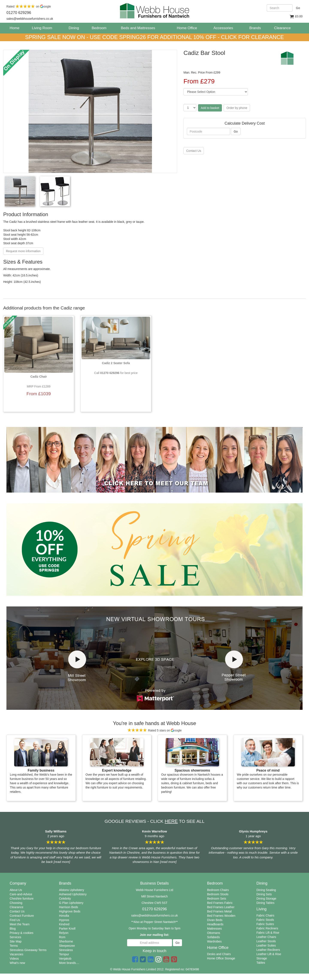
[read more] (62, 862)
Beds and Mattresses (138, 28)
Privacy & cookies (21, 933)
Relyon (64, 933)
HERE (171, 821)
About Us (16, 890)
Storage (262, 958)
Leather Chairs (266, 937)
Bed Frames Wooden (221, 916)
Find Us (15, 920)
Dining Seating (266, 890)
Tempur (64, 954)
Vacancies (17, 954)
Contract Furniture (22, 916)
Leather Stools (266, 941)
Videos (14, 959)
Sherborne (66, 941)
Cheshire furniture (22, 899)
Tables (261, 963)
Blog (13, 929)
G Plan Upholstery (71, 903)
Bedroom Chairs (218, 890)
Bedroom (99, 28)
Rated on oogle (29, 6)
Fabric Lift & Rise (268, 933)
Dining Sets (264, 894)
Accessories (223, 28)
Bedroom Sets (217, 899)
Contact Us (17, 911)
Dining (74, 28)
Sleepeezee (67, 946)
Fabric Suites (265, 924)
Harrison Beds (69, 907)
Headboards (215, 924)
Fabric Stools (265, 920)
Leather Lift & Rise (269, 954)
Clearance (17, 907)
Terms (14, 946)
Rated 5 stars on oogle (154, 730)
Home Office (187, 28)
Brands (255, 28)
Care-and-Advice (21, 894)
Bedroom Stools (218, 894)
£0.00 (296, 17)
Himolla (64, 916)
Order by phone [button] (237, 108)
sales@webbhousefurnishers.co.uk (154, 915)
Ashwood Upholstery (73, 894)
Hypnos (64, 920)
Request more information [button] (23, 251)
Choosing (16, 903)
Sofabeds (213, 937)
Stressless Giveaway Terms (28, 950)
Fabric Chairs (265, 915)
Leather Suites (266, 945)
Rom (62, 937)
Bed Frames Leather (221, 907)
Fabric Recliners (267, 928)
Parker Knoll (67, 929)
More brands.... (69, 963)
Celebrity (65, 899)
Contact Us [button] (194, 151)
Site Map (16, 941)
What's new (17, 963)
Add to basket (210, 108)
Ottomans (214, 933)
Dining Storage (266, 899)
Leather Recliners (268, 950)
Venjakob (65, 959)
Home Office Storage (221, 958)
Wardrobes (214, 941)
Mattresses (214, 929)
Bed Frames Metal (219, 911)
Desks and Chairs (219, 954)
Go (298, 8)
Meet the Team (20, 924)
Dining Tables (265, 903)
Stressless (66, 950)
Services (15, 937)
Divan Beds (215, 920)
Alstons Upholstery (72, 890)
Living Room (42, 28)
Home (16, 28)
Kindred (64, 924)
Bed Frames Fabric (220, 903)
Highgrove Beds (70, 911)
